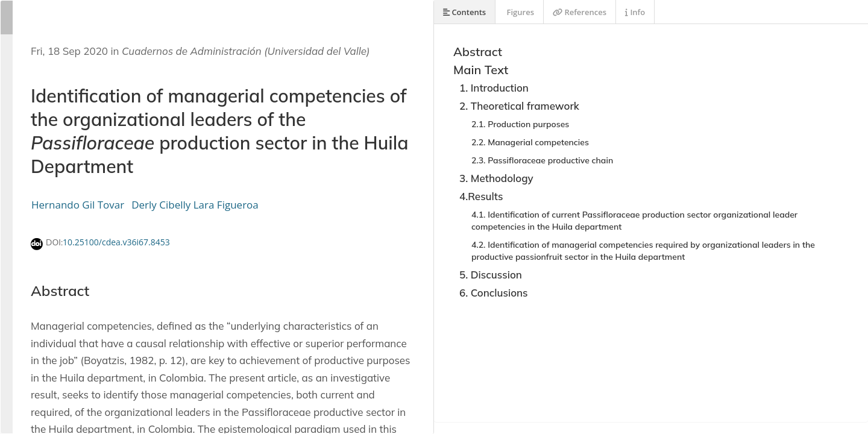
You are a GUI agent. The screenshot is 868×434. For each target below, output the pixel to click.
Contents (464, 12)
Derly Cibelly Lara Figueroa (195, 205)
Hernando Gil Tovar (78, 205)
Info (635, 12)
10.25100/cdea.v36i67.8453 (116, 242)
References (580, 12)
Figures (519, 12)
